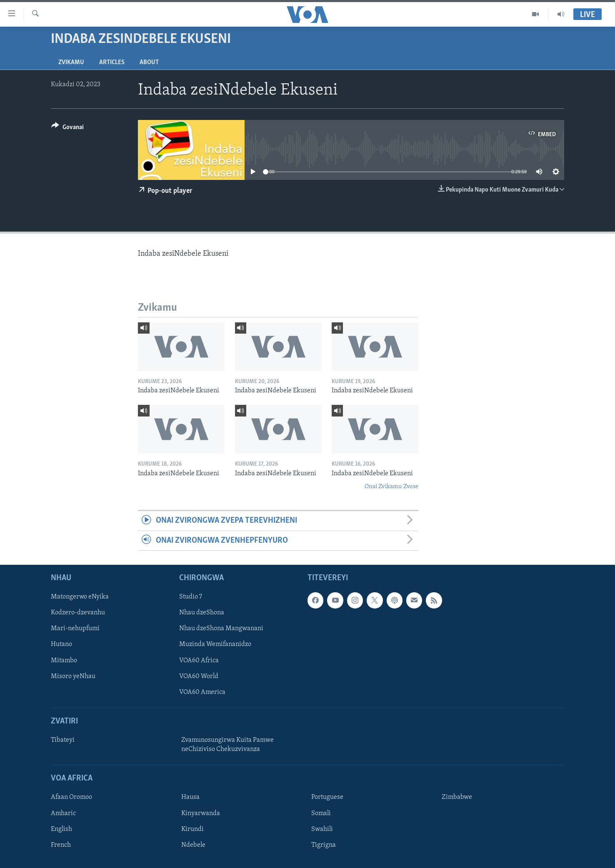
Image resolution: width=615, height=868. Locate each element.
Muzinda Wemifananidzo (215, 645)
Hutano (61, 645)
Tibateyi (63, 740)
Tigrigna (324, 845)
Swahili (322, 829)
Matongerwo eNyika (80, 597)
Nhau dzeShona (202, 613)
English (61, 829)
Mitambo (64, 661)
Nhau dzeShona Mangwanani (221, 629)
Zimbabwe (457, 798)
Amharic (63, 813)
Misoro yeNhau (73, 676)
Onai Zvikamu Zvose (391, 487)
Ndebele (193, 845)
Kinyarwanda (201, 813)
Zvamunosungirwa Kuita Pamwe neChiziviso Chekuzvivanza (227, 745)
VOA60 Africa (199, 661)
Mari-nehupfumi (75, 629)
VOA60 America (202, 692)
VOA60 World (199, 676)
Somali (321, 813)
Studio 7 (191, 597)
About (149, 62)
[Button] (67, 128)
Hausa (190, 798)
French (61, 845)
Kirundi (192, 829)
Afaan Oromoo (71, 798)
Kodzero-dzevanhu (78, 613)
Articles (112, 62)
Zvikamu (71, 62)
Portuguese (327, 798)
